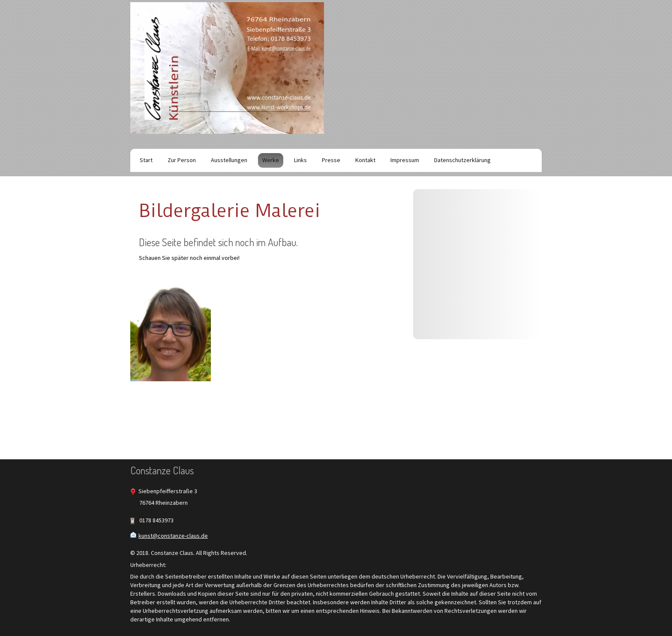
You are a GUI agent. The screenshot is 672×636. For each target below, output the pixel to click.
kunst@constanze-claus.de (173, 536)
